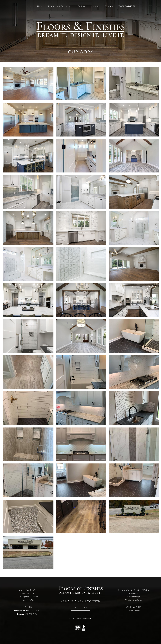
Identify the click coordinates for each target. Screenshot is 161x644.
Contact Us (80, 608)
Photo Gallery (134, 611)
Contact (109, 6)
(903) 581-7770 (127, 6)
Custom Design (134, 597)
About (40, 6)
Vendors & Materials (134, 600)
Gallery (82, 6)
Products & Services (59, 6)
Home (29, 6)
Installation (134, 593)
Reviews (95, 6)
